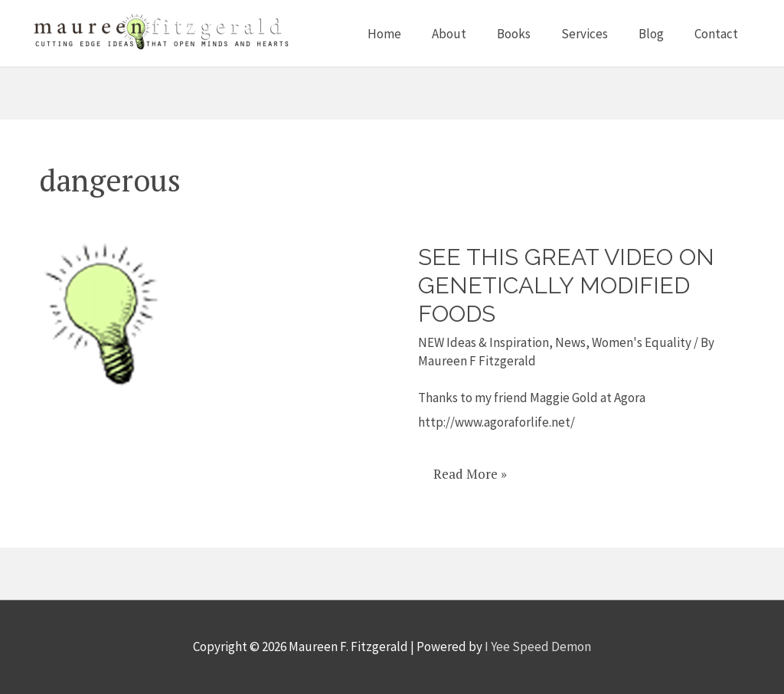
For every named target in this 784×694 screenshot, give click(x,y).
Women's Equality (642, 342)
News (570, 342)
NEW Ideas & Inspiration (483, 342)
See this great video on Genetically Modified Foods (566, 285)
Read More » (470, 468)
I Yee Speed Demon (538, 647)
